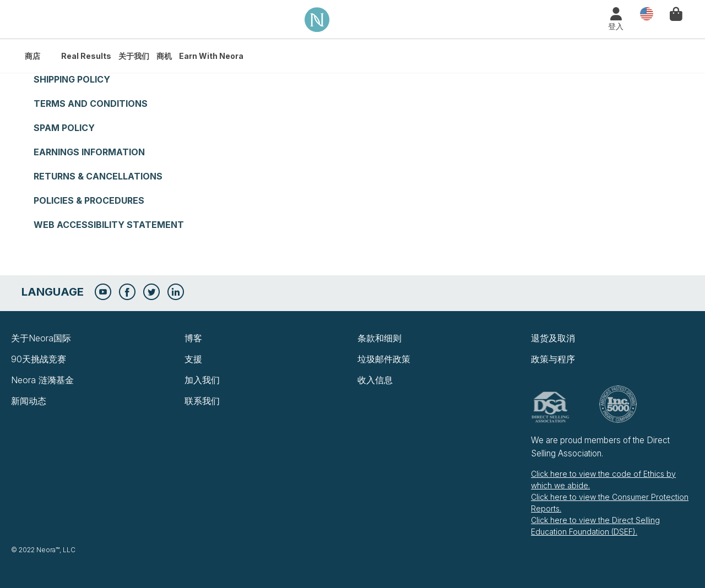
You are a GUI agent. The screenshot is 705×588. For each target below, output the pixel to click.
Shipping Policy (72, 79)
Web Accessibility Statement (109, 225)
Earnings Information (89, 152)
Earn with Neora (211, 56)
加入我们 (202, 380)
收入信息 (375, 380)
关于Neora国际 (41, 338)
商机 (164, 56)
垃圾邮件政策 (384, 359)
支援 (193, 359)
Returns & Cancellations (98, 176)
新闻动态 (29, 401)
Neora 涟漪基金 (42, 380)
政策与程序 (553, 359)
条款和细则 (379, 338)
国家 (644, 14)
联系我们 (202, 401)
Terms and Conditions (91, 104)
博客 (193, 338)
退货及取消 (553, 338)
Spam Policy (64, 128)
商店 (32, 56)
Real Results (86, 56)
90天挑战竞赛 (39, 359)
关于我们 (134, 56)
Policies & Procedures (89, 200)
